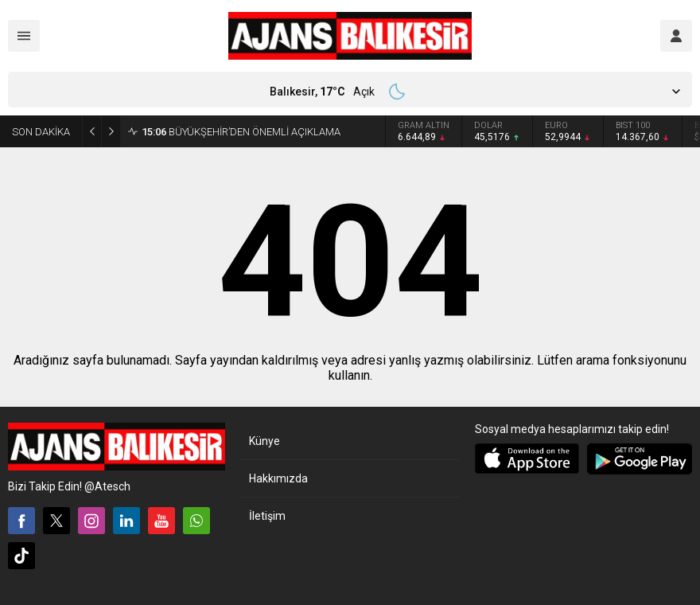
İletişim (267, 516)
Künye (264, 441)
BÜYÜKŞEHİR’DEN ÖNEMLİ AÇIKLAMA (241, 132)
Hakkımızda (278, 478)
